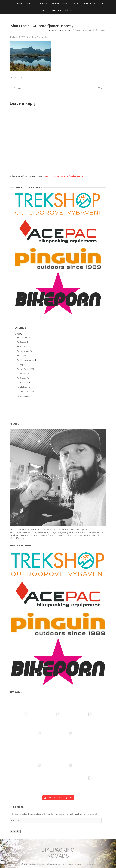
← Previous (16, 88)
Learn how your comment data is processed (65, 176)
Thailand (24, 387)
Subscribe (15, 831)
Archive (56, 10)
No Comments (40, 37)
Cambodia (24, 338)
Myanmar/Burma (27, 360)
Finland (23, 342)
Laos (22, 356)
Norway (23, 374)
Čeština (69, 10)
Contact (44, 10)
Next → (102, 88)
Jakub (13, 37)
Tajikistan (24, 383)
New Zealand (25, 369)
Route (43, 3)
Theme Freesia (67, 864)
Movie (66, 3)
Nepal (22, 365)
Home (20, 3)
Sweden (23, 378)
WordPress (90, 864)
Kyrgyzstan (25, 351)
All (18, 334)
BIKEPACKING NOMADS (58, 853)
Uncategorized (26, 392)
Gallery (76, 3)
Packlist (55, 3)
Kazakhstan (25, 347)
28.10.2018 (24, 37)
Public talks (89, 3)
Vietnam (23, 396)
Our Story (31, 3)
